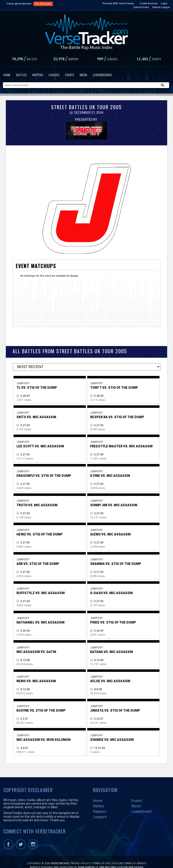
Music (136, 799)
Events (70, 75)
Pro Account (43, 4)
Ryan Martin (86, 860)
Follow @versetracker (19, 4)
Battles (21, 75)
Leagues (54, 75)
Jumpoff (23, 377)
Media (83, 75)
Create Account (149, 3)
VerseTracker (59, 857)
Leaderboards (102, 75)
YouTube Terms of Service (129, 857)
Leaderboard (141, 805)
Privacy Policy (80, 857)
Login (164, 3)
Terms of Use (101, 857)
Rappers (38, 75)
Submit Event (141, 7)
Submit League (161, 7)
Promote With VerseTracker (118, 3)
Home (7, 75)
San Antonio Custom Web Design (121, 860)
